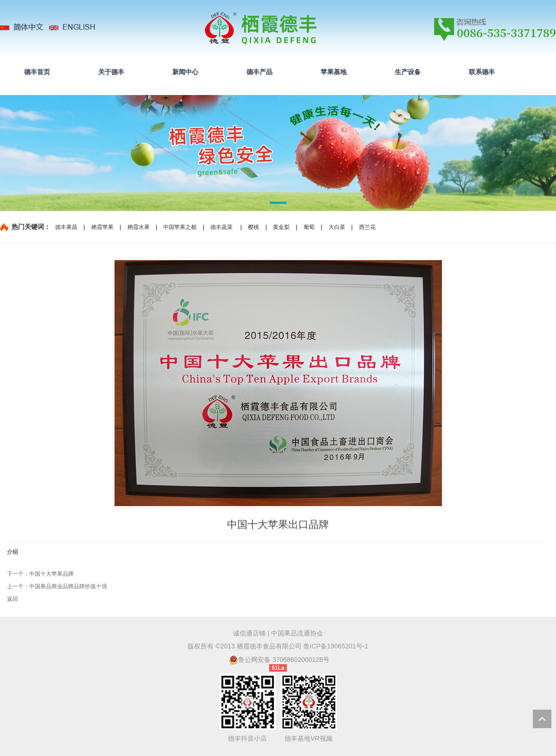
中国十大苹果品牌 (51, 574)
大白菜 (337, 227)
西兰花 (367, 227)
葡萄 (309, 227)
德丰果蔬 (66, 227)
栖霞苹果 (102, 227)
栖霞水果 (139, 227)
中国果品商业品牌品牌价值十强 (68, 586)
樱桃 (253, 227)
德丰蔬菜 (221, 227)
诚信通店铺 (249, 633)
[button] (278, 204)
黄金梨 (281, 227)
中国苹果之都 (180, 227)
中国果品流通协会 (297, 633)
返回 (13, 599)
